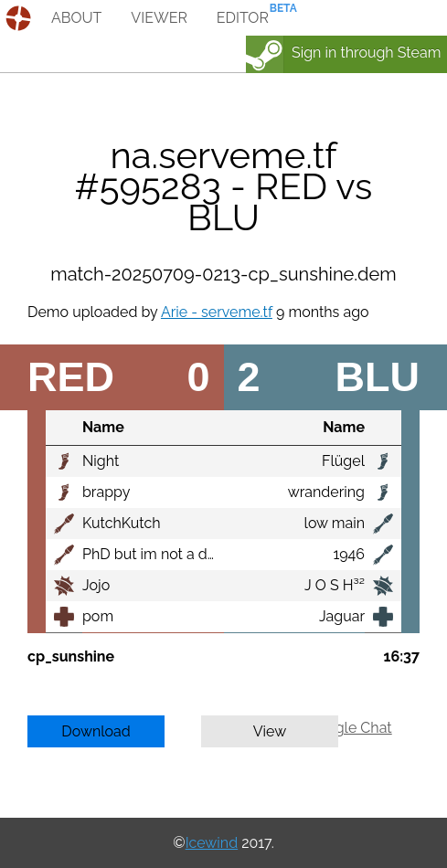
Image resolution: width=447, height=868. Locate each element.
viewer (159, 18)
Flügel (343, 461)
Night (101, 461)
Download (96, 731)
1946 (349, 554)
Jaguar (342, 616)
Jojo (96, 585)
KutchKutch (122, 523)
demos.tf (21, 18)
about (76, 18)
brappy (106, 492)
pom (98, 616)
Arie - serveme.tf (217, 312)
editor (243, 18)
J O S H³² (335, 585)
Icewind (212, 843)
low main (335, 523)
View (270, 731)
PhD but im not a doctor (162, 554)
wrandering (326, 492)
